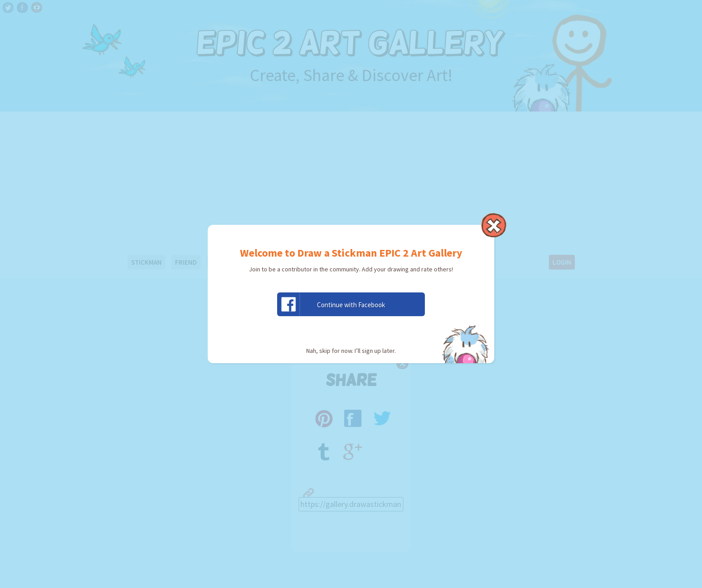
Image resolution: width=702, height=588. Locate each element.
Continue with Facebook (331, 304)
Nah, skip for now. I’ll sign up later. (351, 351)
